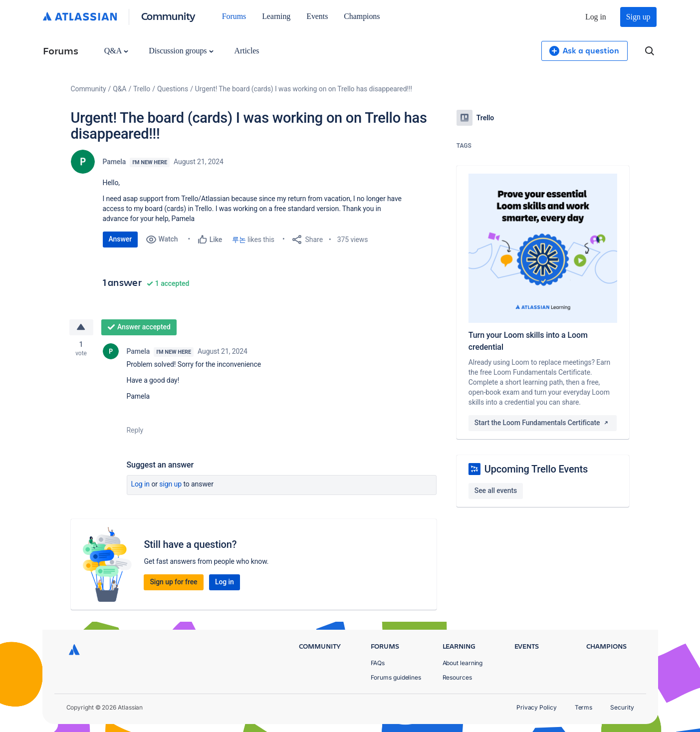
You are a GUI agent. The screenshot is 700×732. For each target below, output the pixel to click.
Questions (173, 89)
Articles (246, 51)
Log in (596, 17)
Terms (584, 707)
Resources (457, 677)
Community (168, 16)
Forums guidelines (396, 677)
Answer (120, 239)
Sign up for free (173, 582)
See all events (496, 490)
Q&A (116, 51)
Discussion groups (181, 51)
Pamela (115, 162)
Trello (142, 89)
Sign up (638, 17)
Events (317, 16)
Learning (276, 16)
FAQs (378, 663)
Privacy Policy (537, 707)
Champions (362, 16)
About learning (463, 663)
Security (622, 707)
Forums (234, 16)
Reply (135, 430)
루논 (239, 240)
